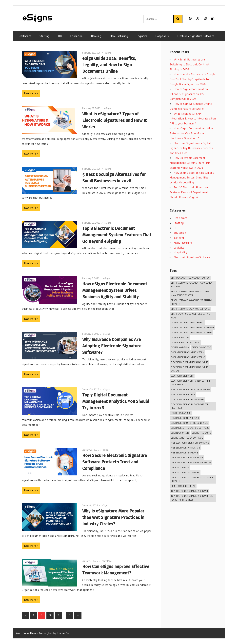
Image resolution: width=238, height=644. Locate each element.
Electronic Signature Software (196, 36)
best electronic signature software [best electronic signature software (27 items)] (190, 309)
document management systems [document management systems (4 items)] (188, 357)
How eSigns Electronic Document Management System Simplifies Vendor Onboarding (192, 178)
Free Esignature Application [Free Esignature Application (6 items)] (185, 448)
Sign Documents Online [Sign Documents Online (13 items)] (183, 486)
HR (60, 36)
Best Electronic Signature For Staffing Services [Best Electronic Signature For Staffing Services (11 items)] (192, 302)
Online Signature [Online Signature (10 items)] (180, 468)
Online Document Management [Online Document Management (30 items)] (187, 458)
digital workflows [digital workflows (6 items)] (202, 347)
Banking (96, 36)
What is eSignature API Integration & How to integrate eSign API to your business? (193, 119)
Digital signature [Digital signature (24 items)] (180, 337)
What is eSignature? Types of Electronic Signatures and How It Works (115, 120)
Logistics (142, 36)
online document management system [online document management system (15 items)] (191, 463)
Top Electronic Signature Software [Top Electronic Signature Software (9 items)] (190, 491)
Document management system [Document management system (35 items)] (188, 352)
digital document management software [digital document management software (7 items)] (193, 328)
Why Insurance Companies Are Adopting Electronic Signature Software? (112, 346)
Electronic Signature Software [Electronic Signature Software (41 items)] (188, 399)
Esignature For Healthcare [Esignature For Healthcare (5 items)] (185, 418)
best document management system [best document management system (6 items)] (190, 278)
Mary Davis (107, 561)
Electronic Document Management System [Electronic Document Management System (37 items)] (189, 369)
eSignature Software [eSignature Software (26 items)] (198, 428)
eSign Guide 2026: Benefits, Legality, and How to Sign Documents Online (109, 65)
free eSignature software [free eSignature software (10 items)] (185, 453)
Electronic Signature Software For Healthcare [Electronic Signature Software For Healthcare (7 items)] (190, 406)
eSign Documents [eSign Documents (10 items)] (180, 433)
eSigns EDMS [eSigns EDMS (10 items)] (178, 438)
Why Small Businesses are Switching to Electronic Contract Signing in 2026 (190, 64)
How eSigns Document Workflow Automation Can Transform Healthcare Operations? (192, 133)
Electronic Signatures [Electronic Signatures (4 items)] (183, 394)
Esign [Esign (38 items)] (174, 413)
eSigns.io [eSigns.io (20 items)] (206, 433)
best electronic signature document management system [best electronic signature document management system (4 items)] (191, 293)
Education (76, 36)
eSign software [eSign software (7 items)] (195, 438)
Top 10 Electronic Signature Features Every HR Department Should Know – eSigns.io (189, 192)
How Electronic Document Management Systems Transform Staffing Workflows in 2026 (190, 163)
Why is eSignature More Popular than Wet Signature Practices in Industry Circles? (113, 517)
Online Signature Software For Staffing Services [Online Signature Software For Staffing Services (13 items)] (192, 479)
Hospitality (162, 36)
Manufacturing (119, 36)
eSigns (108, 53)
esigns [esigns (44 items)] (195, 433)
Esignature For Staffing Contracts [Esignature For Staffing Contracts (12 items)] (190, 423)
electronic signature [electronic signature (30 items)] (182, 376)
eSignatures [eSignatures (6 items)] (177, 428)
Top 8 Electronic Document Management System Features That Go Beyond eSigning (117, 235)
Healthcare (24, 36)
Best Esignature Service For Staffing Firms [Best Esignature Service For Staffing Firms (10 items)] (190, 316)
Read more (30, 93)
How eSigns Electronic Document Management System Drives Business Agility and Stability (115, 290)
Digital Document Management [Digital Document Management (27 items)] (187, 323)
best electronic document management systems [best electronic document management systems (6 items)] (192, 285)
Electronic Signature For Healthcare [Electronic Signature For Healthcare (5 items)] (191, 390)
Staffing (45, 36)
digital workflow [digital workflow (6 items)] (180, 347)
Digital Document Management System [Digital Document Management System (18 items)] (191, 332)
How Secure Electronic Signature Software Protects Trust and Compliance (115, 462)
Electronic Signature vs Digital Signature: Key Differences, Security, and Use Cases (192, 148)
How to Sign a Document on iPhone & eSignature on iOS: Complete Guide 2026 (189, 94)
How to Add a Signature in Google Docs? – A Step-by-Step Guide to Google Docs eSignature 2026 (193, 79)
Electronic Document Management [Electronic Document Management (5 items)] (189, 362)
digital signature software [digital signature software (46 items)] (185, 342)
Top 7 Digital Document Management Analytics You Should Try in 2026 (116, 401)
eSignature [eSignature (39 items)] (185, 413)
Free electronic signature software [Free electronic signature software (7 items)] (190, 443)
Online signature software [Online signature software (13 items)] (185, 472)
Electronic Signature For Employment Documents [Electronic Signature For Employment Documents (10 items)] (191, 383)
